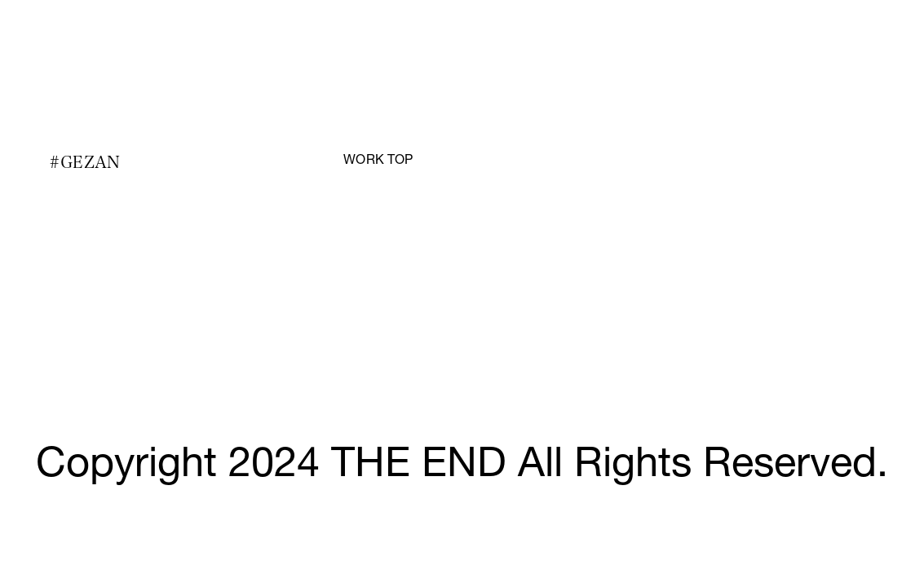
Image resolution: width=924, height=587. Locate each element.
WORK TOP (378, 161)
